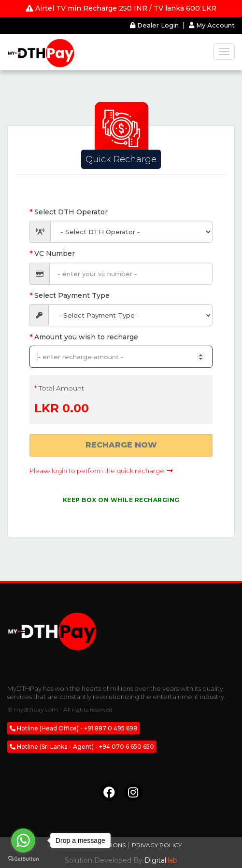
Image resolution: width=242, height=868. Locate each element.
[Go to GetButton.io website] (23, 859)
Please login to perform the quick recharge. (101, 471)
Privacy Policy (157, 845)
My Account (212, 25)
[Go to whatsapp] (23, 840)
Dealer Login (155, 25)
